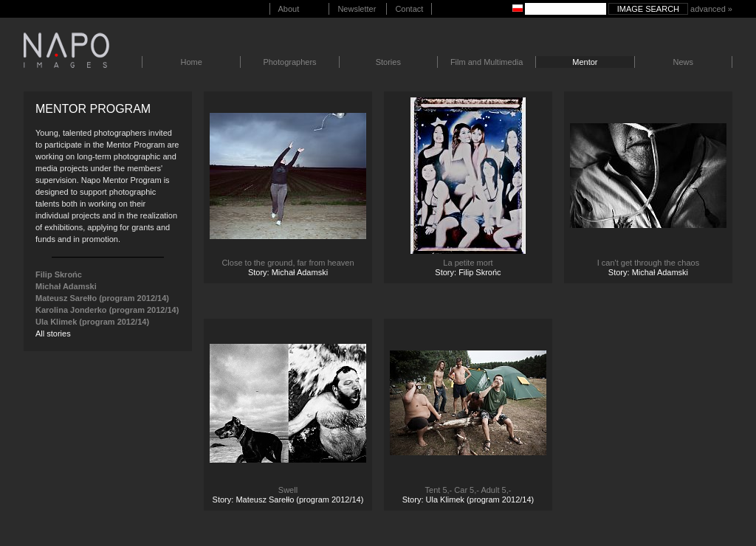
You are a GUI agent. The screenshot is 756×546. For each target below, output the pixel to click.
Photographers (289, 62)
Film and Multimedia (487, 62)
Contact (409, 9)
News (683, 62)
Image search (648, 9)
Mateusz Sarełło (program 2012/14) (102, 298)
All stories (53, 334)
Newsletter (357, 9)
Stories (388, 62)
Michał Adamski (66, 286)
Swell (288, 490)
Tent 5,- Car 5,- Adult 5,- (468, 490)
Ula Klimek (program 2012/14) (92, 322)
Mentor (585, 62)
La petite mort (468, 263)
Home (192, 62)
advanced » (711, 9)
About (289, 9)
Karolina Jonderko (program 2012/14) (107, 310)
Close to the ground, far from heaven (288, 263)
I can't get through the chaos (648, 263)
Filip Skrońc (59, 274)
